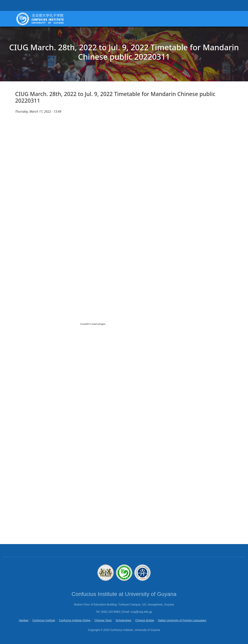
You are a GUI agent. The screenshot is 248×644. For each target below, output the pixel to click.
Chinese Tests (103, 620)
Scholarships (123, 620)
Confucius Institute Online (75, 620)
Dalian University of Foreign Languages (182, 620)
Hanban (24, 620)
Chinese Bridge (145, 620)
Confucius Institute (44, 620)
